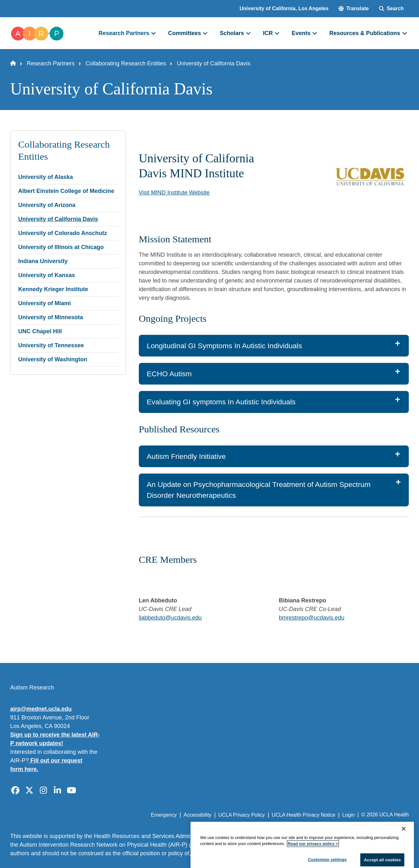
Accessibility (197, 815)
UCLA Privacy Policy (242, 815)
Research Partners (51, 63)
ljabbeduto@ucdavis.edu (170, 618)
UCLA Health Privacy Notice (304, 815)
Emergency (164, 815)
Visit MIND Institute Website (174, 193)
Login (348, 815)
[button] (354, 9)
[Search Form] (391, 9)
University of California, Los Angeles (284, 8)
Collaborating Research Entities (126, 63)
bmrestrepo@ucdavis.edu (312, 618)
